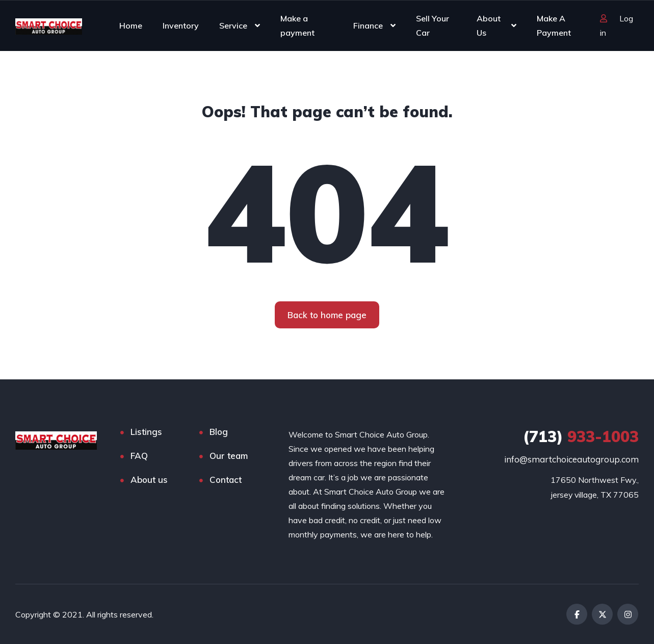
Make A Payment (554, 25)
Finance (368, 25)
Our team (229, 456)
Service (233, 25)
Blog (219, 432)
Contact (226, 480)
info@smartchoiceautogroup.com (571, 459)
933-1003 (581, 436)
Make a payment (297, 25)
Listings (146, 432)
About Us (489, 25)
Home (131, 25)
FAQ (139, 456)
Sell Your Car (433, 25)
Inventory (181, 25)
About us (149, 480)
